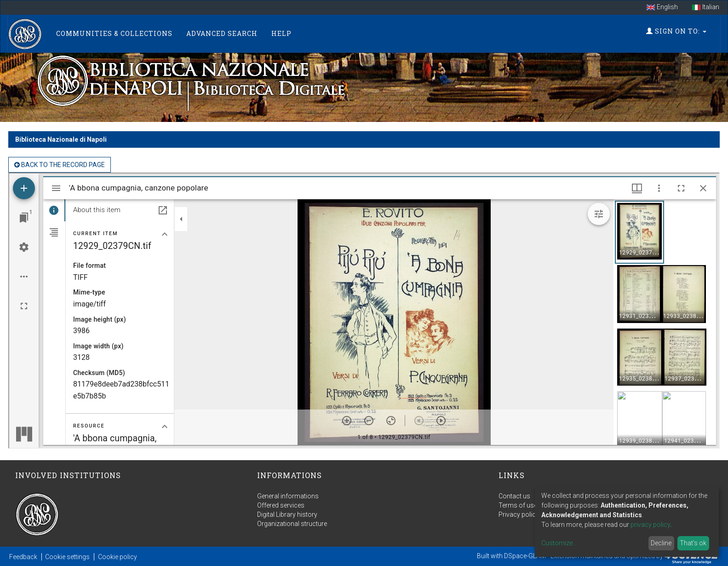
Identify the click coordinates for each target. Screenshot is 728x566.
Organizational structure (292, 524)
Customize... (559, 543)
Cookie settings (67, 557)
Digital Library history (287, 514)
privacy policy (650, 525)
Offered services (281, 505)
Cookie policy (118, 557)
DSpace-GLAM (525, 556)
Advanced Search (222, 33)
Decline (661, 543)
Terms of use (518, 505)
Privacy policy (519, 514)
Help (281, 33)
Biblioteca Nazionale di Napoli (61, 139)
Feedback (23, 557)
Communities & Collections (114, 33)
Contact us (514, 496)
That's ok (693, 543)
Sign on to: (676, 31)
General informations (288, 496)
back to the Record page (60, 165)
